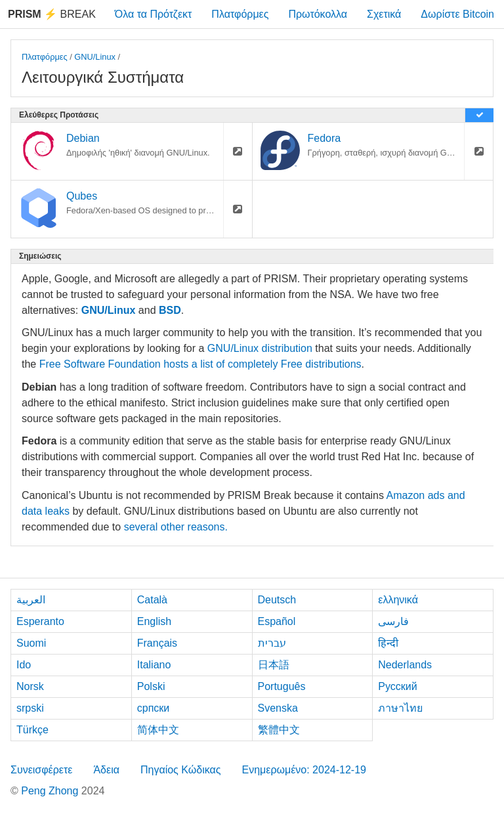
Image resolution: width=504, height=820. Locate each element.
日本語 (274, 665)
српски (154, 708)
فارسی (393, 621)
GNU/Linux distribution (260, 348)
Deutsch (277, 600)
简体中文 (158, 730)
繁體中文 (279, 730)
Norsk (30, 686)
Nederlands (405, 665)
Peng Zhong (51, 791)
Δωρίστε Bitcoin (457, 14)
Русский (397, 686)
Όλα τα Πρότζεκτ (154, 14)
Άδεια (106, 770)
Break (52, 14)
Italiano (154, 665)
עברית (272, 643)
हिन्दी (388, 643)
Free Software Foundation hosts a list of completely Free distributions (200, 364)
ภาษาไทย (400, 708)
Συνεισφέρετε (41, 770)
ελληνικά (398, 600)
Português (282, 686)
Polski (151, 686)
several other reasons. (176, 527)
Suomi (31, 643)
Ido (24, 665)
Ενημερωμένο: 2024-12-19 (304, 770)
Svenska (278, 708)
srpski (30, 708)
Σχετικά (384, 14)
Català (152, 600)
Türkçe (32, 730)
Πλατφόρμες (240, 14)
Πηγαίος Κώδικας (181, 770)
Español (277, 621)
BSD (170, 310)
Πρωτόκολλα (318, 14)
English (154, 621)
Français (157, 643)
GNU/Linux (95, 57)
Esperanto (40, 621)
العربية (31, 600)
